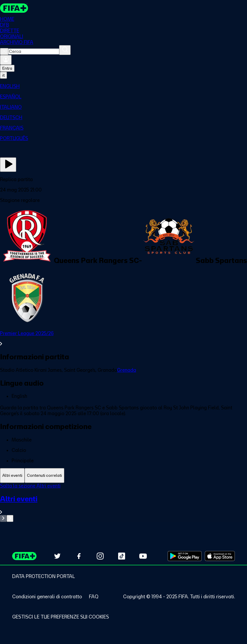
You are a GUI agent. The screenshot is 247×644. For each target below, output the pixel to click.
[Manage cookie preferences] (61, 617)
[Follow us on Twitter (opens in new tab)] (57, 556)
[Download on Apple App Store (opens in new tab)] (220, 556)
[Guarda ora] (8, 165)
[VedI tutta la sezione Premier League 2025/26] (123, 338)
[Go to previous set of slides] (3, 518)
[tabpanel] (123, 502)
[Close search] (4, 51)
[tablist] (123, 475)
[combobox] (34, 51)
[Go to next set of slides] (10, 518)
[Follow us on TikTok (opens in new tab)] (122, 556)
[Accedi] (6, 60)
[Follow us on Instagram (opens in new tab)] (100, 556)
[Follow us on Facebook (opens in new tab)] (79, 556)
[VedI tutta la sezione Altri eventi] (123, 505)
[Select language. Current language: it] (3, 75)
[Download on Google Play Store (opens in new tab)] (185, 556)
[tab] (12, 475)
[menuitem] (123, 86)
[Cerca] (65, 50)
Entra (7, 68)
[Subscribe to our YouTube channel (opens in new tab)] (143, 556)
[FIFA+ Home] (14, 8)
